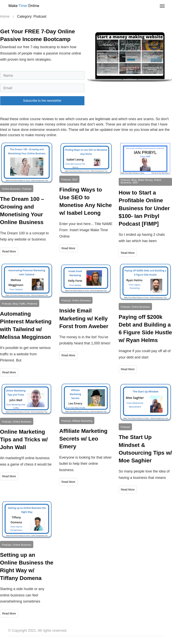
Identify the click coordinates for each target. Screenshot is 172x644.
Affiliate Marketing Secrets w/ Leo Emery (83, 439)
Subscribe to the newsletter (42, 101)
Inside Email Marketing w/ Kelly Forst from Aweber (84, 318)
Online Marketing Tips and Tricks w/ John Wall (24, 439)
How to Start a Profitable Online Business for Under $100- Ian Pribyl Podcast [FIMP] (144, 208)
